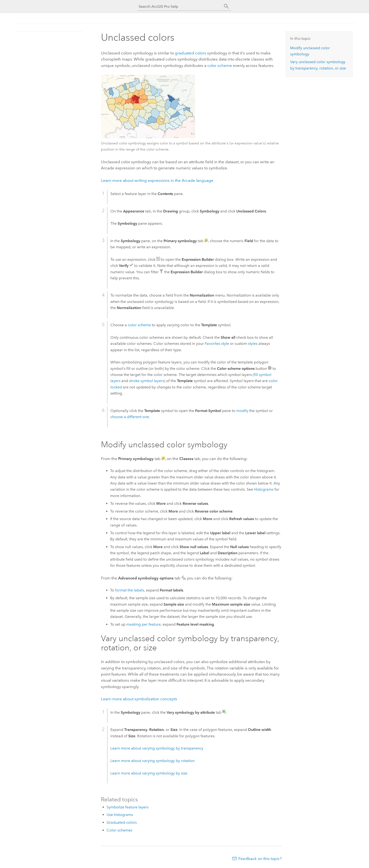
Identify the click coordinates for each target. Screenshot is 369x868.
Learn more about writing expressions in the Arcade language (157, 180)
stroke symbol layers (146, 381)
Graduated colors (122, 822)
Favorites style (217, 344)
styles (253, 344)
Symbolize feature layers (128, 807)
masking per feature (144, 624)
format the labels (130, 590)
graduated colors (191, 53)
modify (242, 411)
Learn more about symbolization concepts (139, 699)
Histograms (264, 489)
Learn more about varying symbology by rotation (152, 761)
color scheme (220, 65)
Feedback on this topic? (260, 859)
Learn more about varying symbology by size (149, 773)
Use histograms (120, 815)
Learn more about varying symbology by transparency (157, 748)
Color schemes (119, 830)
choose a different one (130, 417)
